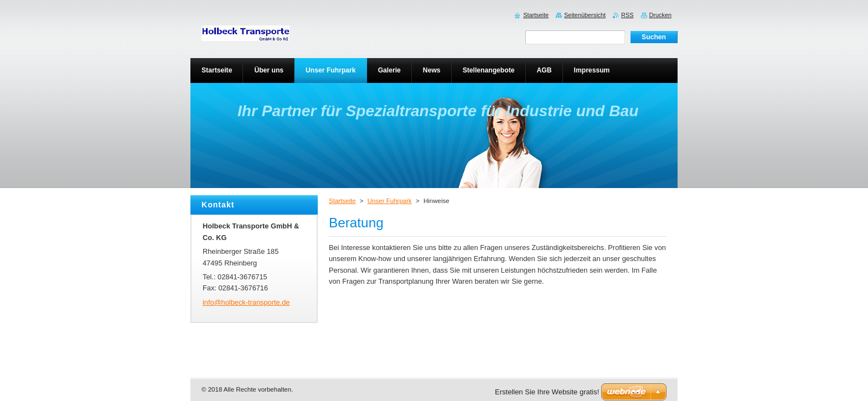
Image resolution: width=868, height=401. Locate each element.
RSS (627, 15)
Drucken (661, 15)
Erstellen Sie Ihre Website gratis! (547, 392)
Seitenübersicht (585, 15)
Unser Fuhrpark (390, 201)
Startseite (342, 201)
